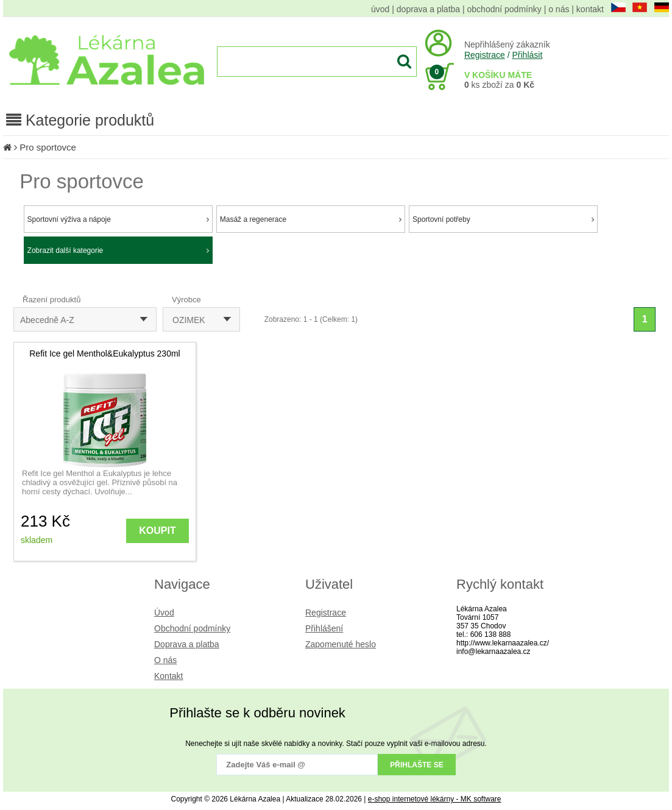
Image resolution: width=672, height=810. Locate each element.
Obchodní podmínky (192, 628)
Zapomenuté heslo (341, 644)
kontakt (590, 9)
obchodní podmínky (504, 9)
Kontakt (168, 676)
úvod (380, 9)
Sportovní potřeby (503, 219)
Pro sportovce (48, 147)
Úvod (164, 613)
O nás (165, 660)
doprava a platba (428, 9)
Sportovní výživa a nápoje (118, 219)
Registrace (485, 55)
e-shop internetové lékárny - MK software (435, 799)
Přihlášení (324, 628)
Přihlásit (527, 55)
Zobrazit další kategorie (118, 250)
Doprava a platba (187, 644)
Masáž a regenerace (311, 219)
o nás (559, 9)
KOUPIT (157, 531)
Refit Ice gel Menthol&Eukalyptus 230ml (104, 353)
